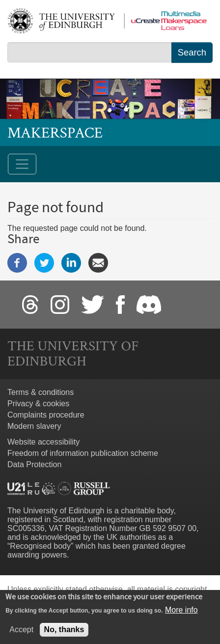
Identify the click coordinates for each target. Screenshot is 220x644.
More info (181, 615)
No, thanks (64, 634)
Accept (21, 634)
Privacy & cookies (38, 404)
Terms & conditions (41, 392)
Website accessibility (43, 442)
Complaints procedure (46, 415)
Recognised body (40, 546)
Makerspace (55, 133)
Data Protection (34, 464)
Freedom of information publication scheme (83, 453)
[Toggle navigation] (22, 164)
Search (192, 52)
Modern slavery (34, 426)
